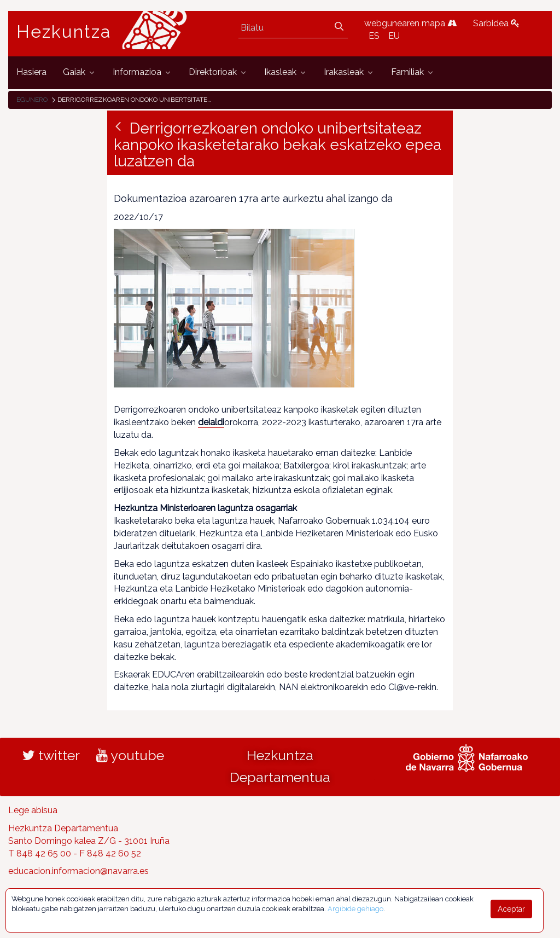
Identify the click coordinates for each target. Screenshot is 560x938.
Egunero (32, 100)
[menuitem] (31, 73)
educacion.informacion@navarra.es (78, 871)
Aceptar (511, 909)
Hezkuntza (64, 32)
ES (374, 36)
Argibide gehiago (355, 909)
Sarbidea (496, 23)
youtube (130, 755)
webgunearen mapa (410, 23)
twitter (51, 755)
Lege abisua (33, 810)
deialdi (211, 422)
